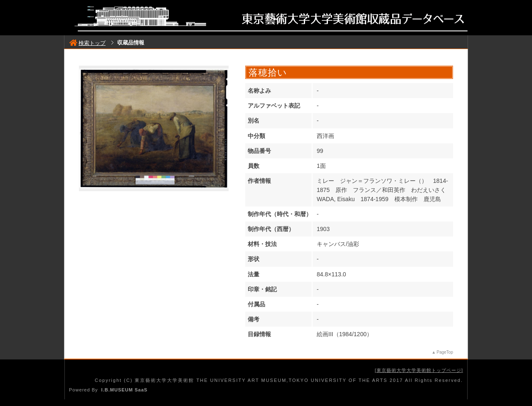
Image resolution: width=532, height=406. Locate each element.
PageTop (445, 352)
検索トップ (87, 43)
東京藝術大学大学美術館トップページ (419, 370)
